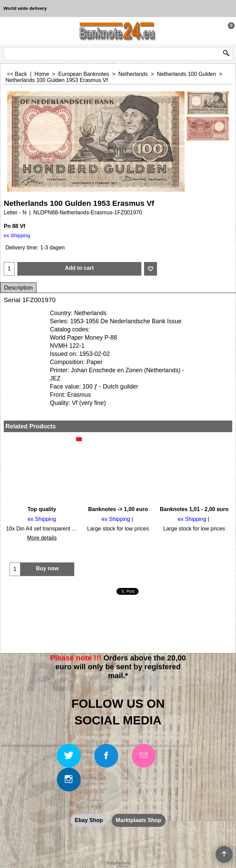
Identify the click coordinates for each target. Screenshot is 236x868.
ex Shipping (17, 235)
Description (18, 288)
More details (42, 538)
